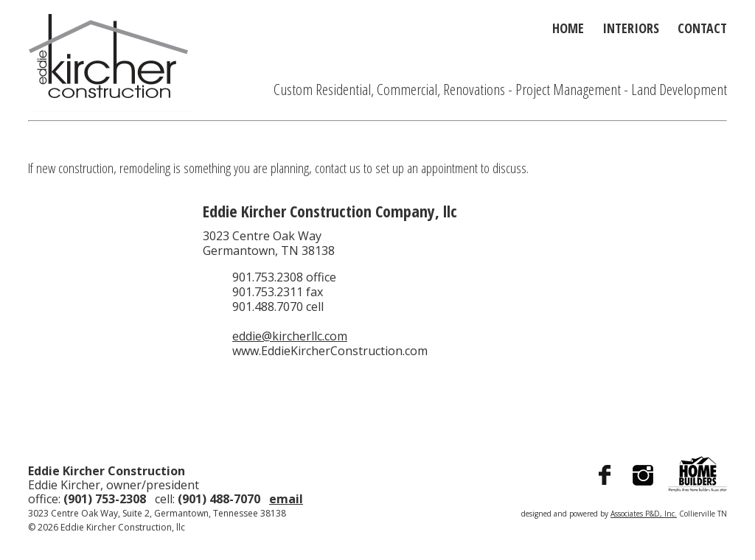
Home (568, 28)
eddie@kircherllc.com (290, 336)
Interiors (631, 28)
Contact (702, 28)
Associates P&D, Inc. (644, 514)
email (286, 499)
